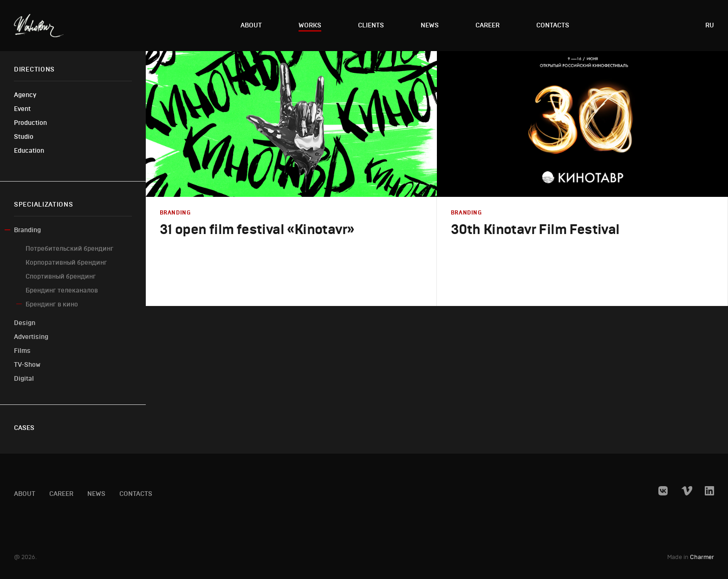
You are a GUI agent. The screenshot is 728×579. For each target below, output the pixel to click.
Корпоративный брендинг (66, 263)
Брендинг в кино (52, 304)
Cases (24, 428)
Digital (24, 379)
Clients (371, 25)
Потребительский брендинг (70, 249)
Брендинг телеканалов (62, 290)
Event (22, 109)
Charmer (702, 557)
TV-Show (27, 365)
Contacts (553, 25)
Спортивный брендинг (61, 276)
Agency (25, 95)
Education (29, 151)
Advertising (31, 337)
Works (310, 25)
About (251, 25)
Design (25, 323)
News (430, 25)
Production (30, 123)
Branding (27, 230)
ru (710, 25)
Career (487, 25)
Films (22, 351)
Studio (24, 137)
